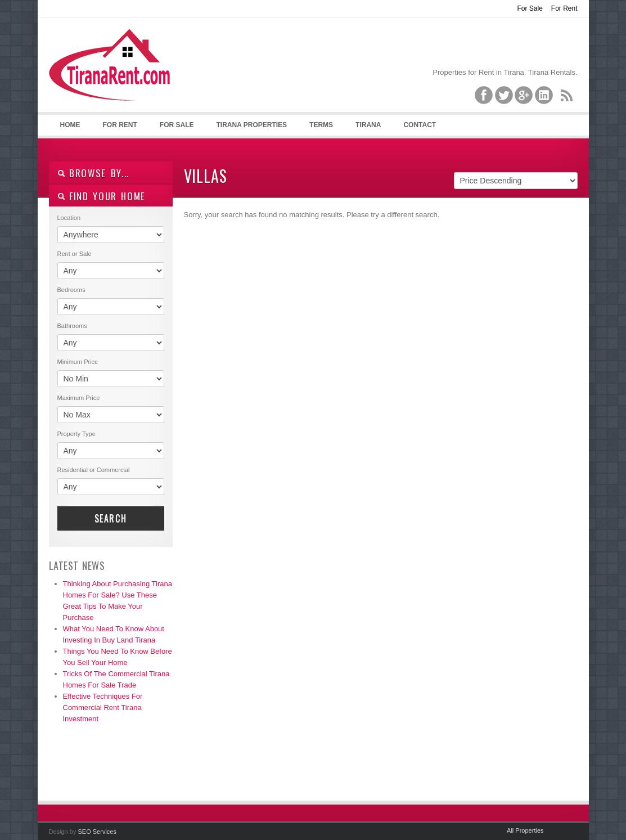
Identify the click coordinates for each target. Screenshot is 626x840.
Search (111, 518)
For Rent (564, 8)
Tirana (368, 125)
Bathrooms (72, 326)
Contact (420, 125)
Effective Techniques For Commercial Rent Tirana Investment (103, 708)
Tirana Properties (252, 125)
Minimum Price (78, 362)
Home (70, 125)
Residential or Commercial (94, 470)
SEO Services (97, 832)
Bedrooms (71, 290)
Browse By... (94, 173)
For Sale (530, 8)
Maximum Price (79, 398)
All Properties (525, 830)
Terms (321, 125)
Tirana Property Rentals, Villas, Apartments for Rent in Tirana (114, 74)
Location (69, 218)
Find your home (102, 196)
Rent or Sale (75, 254)
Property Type (76, 434)
